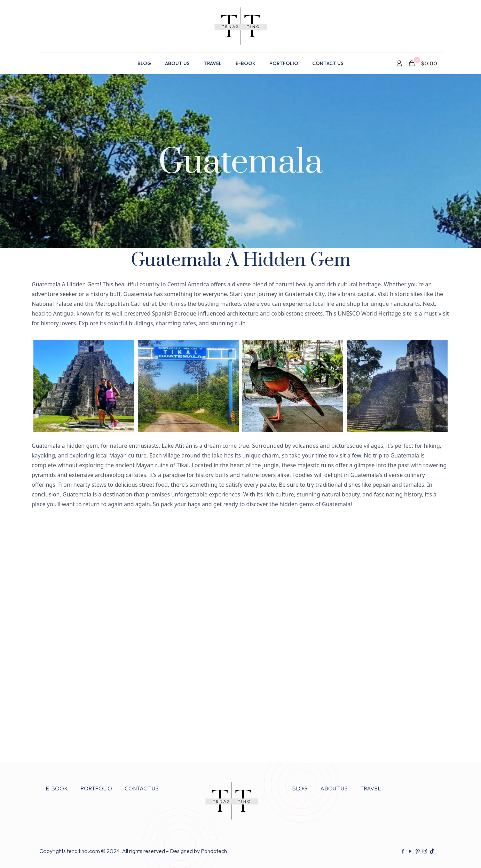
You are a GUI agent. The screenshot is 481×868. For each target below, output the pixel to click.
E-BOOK (57, 788)
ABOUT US (334, 788)
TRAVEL (370, 788)
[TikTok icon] (432, 851)
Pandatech (214, 851)
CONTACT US (142, 788)
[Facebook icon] (403, 851)
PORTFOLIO (96, 788)
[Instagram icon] (425, 851)
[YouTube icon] (410, 851)
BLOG (300, 788)
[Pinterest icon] (417, 851)
